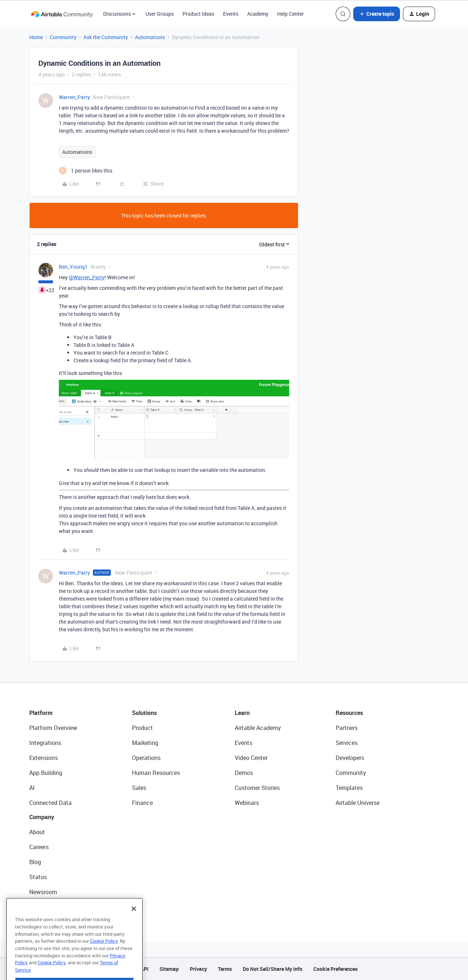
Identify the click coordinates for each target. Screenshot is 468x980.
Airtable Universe (358, 803)
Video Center (251, 758)
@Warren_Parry (87, 277)
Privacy (198, 969)
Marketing (145, 743)
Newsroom (43, 892)
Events (231, 14)
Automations (150, 37)
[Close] (134, 925)
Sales (139, 788)
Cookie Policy (104, 957)
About (37, 832)
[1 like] (86, 171)
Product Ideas (198, 14)
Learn (242, 713)
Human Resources (156, 773)
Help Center (290, 14)
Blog (35, 862)
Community (63, 37)
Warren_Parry (74, 97)
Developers (350, 758)
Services (347, 743)
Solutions (144, 713)
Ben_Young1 (73, 267)
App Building (46, 773)
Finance (142, 803)
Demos (244, 773)
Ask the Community (106, 37)
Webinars (247, 803)
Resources (349, 713)
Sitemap (169, 969)
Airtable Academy (258, 728)
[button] (377, 14)
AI (32, 788)
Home (36, 37)
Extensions (44, 758)
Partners (347, 728)
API (144, 969)
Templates (349, 788)
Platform (41, 713)
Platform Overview (53, 728)
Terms (225, 969)
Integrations (45, 743)
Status (38, 877)
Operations (146, 758)
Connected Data (50, 803)
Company (42, 817)
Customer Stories (257, 788)
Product (142, 728)
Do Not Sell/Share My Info (273, 969)
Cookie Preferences (335, 969)
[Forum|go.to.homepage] (62, 14)
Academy (258, 14)
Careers (39, 847)
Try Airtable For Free (55, 907)
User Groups (160, 14)
